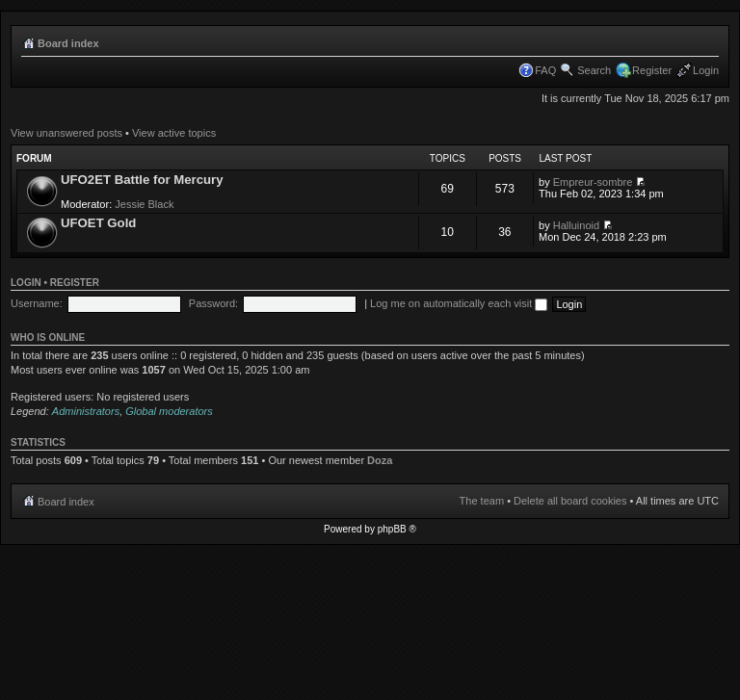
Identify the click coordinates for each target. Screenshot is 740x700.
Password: (213, 303)
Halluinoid (576, 225)
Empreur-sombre (593, 182)
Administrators (86, 411)
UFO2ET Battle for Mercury (142, 180)
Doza (380, 460)
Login (706, 70)
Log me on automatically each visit (459, 303)
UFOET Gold (98, 223)
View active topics (174, 133)
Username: (37, 303)
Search (594, 70)
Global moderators (169, 411)
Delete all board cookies (570, 501)
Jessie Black (144, 204)
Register (652, 70)
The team (482, 501)
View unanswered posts (66, 133)
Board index (68, 43)
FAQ (545, 70)
